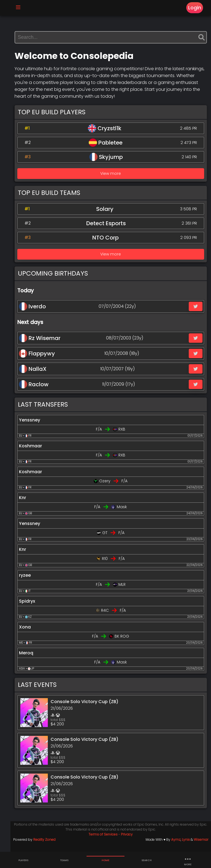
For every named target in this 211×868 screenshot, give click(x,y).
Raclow (42, 392)
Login (193, 9)
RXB (126, 437)
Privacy (131, 842)
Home (105, 860)
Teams (64, 860)
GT (109, 540)
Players (23, 860)
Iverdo (41, 314)
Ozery (109, 489)
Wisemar (201, 847)
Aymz (176, 847)
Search (147, 860)
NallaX (41, 377)
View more (115, 181)
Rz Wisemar (48, 346)
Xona (33, 635)
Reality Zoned (53, 847)
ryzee (33, 583)
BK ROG (126, 644)
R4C (109, 618)
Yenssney (38, 428)
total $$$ (66, 727)
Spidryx (35, 609)
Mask (126, 515)
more (188, 860)
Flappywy (45, 361)
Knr (31, 505)
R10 (109, 566)
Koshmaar (39, 454)
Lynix (186, 847)
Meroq (34, 661)
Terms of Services (107, 842)
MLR (126, 592)
